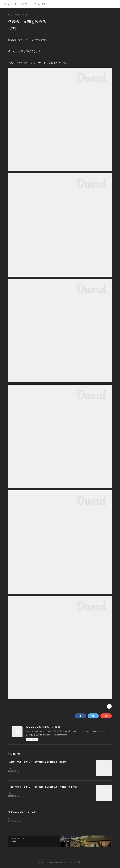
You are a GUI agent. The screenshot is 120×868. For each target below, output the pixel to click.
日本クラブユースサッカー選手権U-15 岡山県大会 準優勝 (37, 762)
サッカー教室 (40, 4)
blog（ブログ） (21, 4)
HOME (6, 4)
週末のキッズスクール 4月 (22, 813)
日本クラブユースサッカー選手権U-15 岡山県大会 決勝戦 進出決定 (43, 787)
